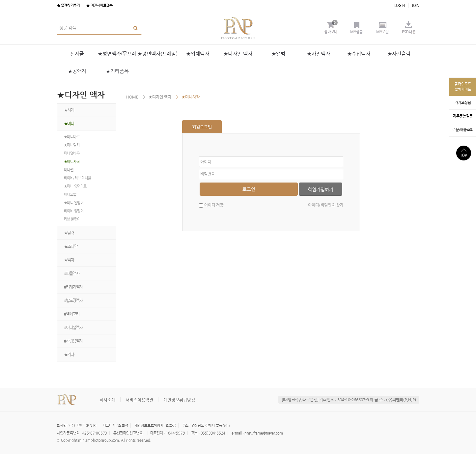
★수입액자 (359, 54)
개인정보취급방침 (179, 400)
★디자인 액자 (238, 54)
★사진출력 (399, 54)
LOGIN (400, 5)
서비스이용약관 (139, 400)
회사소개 (107, 400)
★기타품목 (117, 71)
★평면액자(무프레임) (117, 57)
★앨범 (278, 54)
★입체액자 (198, 54)
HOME (132, 97)
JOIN (415, 5)
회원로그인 (202, 127)
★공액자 (77, 71)
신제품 (77, 54)
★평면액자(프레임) (157, 54)
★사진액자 (319, 54)
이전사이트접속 (99, 5)
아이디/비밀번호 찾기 (326, 205)
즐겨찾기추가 (69, 5)
